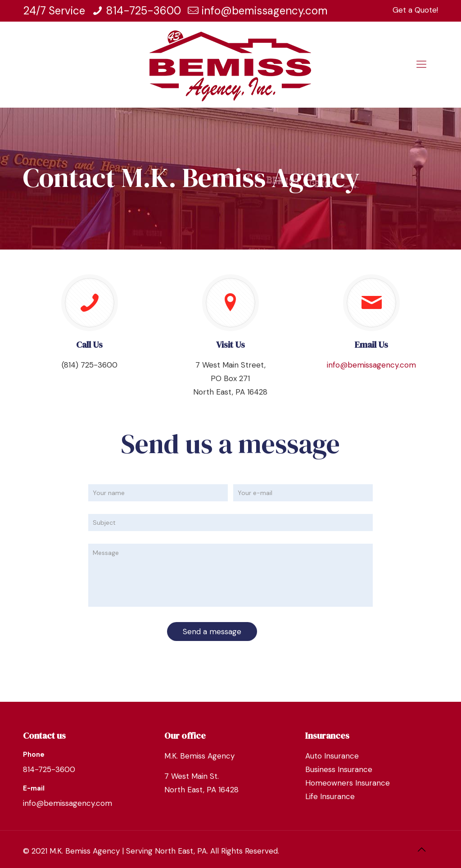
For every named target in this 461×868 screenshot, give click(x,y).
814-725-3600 (143, 11)
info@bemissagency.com (265, 11)
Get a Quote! (415, 10)
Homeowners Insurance (348, 783)
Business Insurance (339, 769)
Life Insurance (330, 796)
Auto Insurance (332, 756)
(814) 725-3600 (90, 365)
